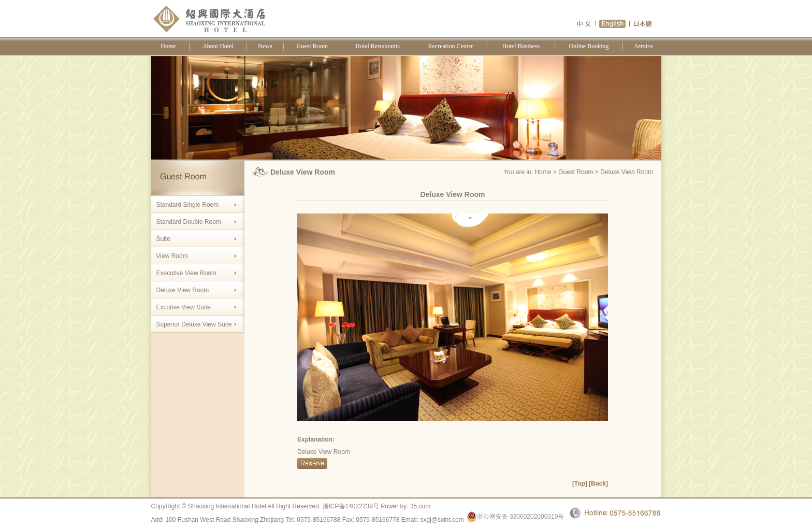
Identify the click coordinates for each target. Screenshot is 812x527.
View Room (172, 256)
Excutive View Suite (184, 307)
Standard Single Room (188, 205)
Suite (163, 239)
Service (644, 46)
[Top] (580, 483)
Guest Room (312, 46)
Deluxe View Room (183, 290)
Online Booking (589, 46)
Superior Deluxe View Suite (194, 324)
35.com (420, 506)
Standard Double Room (189, 222)
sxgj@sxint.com (442, 520)
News (265, 46)
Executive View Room (187, 273)
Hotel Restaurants (378, 46)
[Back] (598, 483)
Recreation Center (451, 46)
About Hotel (218, 46)
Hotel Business (521, 46)
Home (168, 46)
